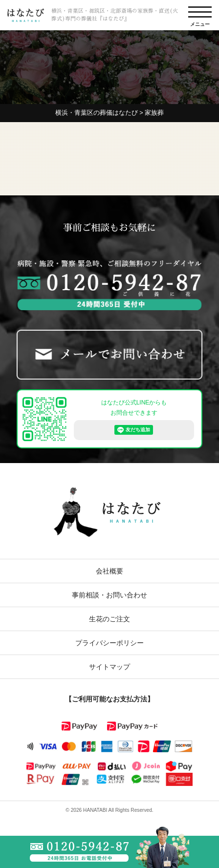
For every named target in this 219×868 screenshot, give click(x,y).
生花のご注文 (109, 619)
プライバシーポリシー (109, 643)
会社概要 (109, 571)
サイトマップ (109, 667)
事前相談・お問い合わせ (109, 595)
